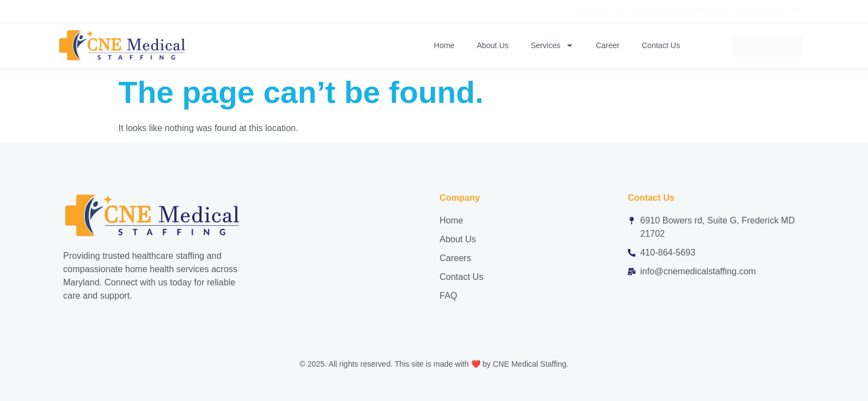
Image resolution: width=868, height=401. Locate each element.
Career (608, 45)
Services (552, 45)
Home (444, 45)
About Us (493, 45)
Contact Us (661, 45)
